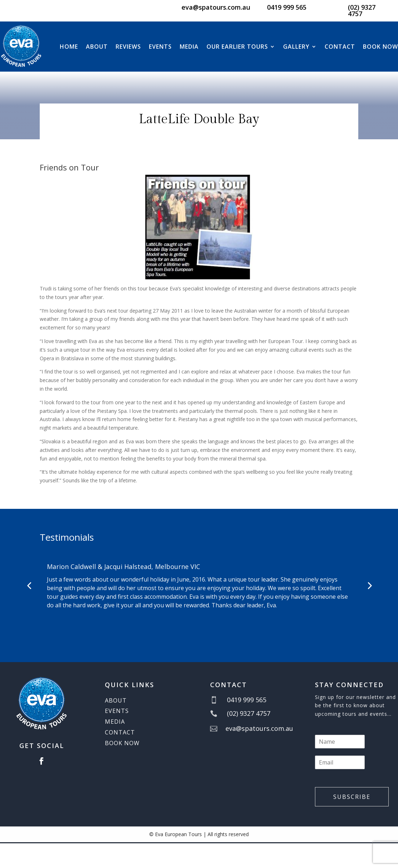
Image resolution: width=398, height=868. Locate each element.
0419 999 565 (287, 7)
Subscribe (352, 797)
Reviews (128, 47)
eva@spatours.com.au (216, 7)
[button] (29, 585)
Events (160, 47)
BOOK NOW (380, 47)
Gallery (296, 47)
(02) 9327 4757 (362, 10)
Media (189, 47)
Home (69, 47)
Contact (340, 47)
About (97, 47)
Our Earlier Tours (237, 47)
